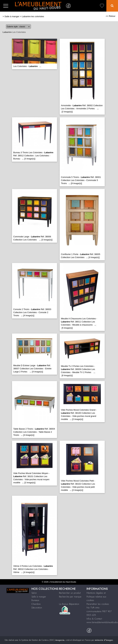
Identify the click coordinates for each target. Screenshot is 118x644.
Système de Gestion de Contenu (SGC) (43, 640)
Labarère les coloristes (33, 16)
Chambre (36, 604)
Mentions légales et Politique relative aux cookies (96, 597)
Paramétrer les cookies (98, 604)
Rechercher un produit (70, 593)
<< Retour (111, 16)
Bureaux (35, 600)
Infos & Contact (94, 619)
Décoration (37, 608)
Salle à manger (12, 16)
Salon (34, 593)
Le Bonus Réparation (69, 604)
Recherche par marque (70, 597)
